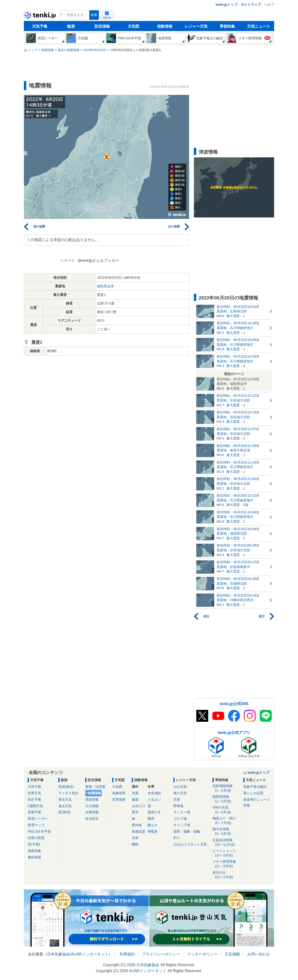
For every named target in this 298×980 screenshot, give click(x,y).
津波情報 (92, 799)
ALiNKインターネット (90, 954)
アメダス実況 (68, 793)
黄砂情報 (34, 857)
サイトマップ (251, 5)
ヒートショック (226, 853)
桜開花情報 (226, 799)
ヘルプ (269, 5)
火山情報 (92, 806)
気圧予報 (34, 799)
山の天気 (180, 787)
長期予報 (34, 812)
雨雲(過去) (66, 787)
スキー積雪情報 (226, 864)
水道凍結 (154, 793)
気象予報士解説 (255, 787)
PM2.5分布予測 (39, 831)
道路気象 (34, 851)
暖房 (151, 819)
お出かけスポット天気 (190, 844)
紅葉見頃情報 (226, 843)
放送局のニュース (257, 799)
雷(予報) (34, 844)
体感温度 (138, 831)
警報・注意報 (95, 787)
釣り (177, 838)
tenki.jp (40, 16)
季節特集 (227, 26)
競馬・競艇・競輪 (187, 831)
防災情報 (102, 26)
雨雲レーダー (38, 819)
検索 (94, 15)
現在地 (107, 18)
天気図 (133, 26)
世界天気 (34, 793)
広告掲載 (232, 954)
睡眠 (135, 844)
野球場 (178, 806)
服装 (135, 799)
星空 (135, 812)
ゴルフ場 (180, 819)
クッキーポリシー (202, 954)
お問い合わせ (259, 954)
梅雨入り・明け (226, 821)
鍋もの (153, 825)
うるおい (154, 799)
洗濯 (135, 793)
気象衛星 (119, 793)
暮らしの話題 (253, 793)
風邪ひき (154, 812)
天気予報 (40, 26)
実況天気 (65, 799)
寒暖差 (153, 831)
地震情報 (94, 793)
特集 (247, 805)
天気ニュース (259, 26)
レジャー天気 (196, 26)
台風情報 (92, 812)
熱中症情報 (226, 832)
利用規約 (127, 954)
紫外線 (137, 825)
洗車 (135, 838)
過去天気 (65, 806)
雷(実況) (64, 812)
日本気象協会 (59, 954)
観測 (71, 26)
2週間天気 (35, 806)
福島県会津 (105, 286)
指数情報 (165, 26)
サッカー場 (182, 812)
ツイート (68, 260)
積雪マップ (36, 825)
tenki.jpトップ (226, 5)
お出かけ (138, 806)
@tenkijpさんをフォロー (98, 260)
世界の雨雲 (36, 838)
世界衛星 (119, 799)
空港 (177, 799)
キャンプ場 (182, 825)
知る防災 (92, 819)
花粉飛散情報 (226, 788)
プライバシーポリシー (161, 954)
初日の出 (226, 875)
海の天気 (180, 793)
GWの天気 (226, 810)
